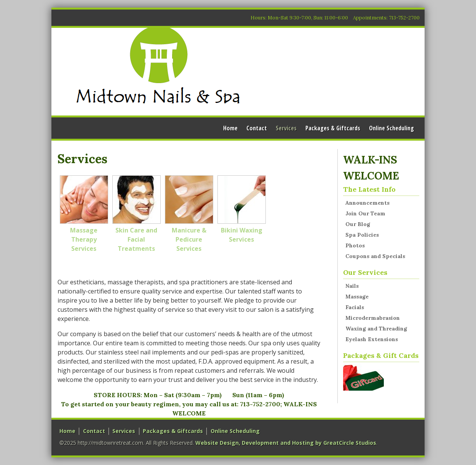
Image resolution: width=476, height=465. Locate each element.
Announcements (367, 203)
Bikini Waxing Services (242, 209)
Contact (257, 128)
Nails (352, 286)
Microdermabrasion (373, 318)
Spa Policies (362, 235)
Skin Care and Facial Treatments (137, 214)
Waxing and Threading (376, 329)
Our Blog (358, 224)
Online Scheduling (391, 128)
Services (286, 128)
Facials (355, 307)
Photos (355, 245)
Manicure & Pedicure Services (189, 214)
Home (230, 128)
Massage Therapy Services (84, 214)
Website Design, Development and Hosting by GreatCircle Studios (286, 443)
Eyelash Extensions (372, 339)
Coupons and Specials (375, 256)
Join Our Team (365, 213)
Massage (357, 297)
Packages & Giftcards (333, 128)
